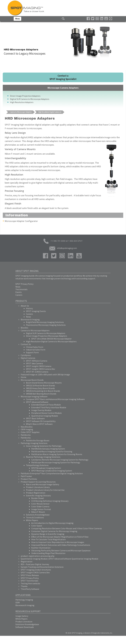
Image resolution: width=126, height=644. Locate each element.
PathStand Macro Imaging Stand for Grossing (52, 451)
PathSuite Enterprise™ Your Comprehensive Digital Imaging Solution (52, 473)
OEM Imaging (27, 429)
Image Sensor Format (41, 509)
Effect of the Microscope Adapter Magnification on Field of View (60, 537)
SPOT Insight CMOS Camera (39, 366)
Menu (17, 19)
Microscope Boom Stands (32, 380)
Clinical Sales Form (35, 347)
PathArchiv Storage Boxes (38, 440)
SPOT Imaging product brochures (36, 570)
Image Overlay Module (41, 410)
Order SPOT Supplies (30, 432)
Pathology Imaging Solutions (34, 443)
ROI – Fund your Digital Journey (35, 564)
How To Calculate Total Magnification (48, 539)
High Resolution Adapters (22, 102)
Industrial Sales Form (36, 350)
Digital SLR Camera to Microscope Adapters (30, 99)
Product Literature (24, 622)
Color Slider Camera (40, 506)
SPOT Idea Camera (34, 363)
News (18, 287)
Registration (27, 561)
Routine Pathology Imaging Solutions (43, 457)
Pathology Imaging (24, 600)
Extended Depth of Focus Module (46, 405)
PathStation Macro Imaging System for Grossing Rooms (57, 454)
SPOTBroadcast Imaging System (46, 468)
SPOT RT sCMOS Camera (37, 372)
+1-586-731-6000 (54, 241)
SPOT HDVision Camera (37, 361)
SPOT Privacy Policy (24, 284)
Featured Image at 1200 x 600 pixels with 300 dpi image (45, 374)
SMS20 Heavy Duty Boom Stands (40, 388)
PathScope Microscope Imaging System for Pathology (56, 462)
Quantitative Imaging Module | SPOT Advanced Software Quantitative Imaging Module (59, 559)
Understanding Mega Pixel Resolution (48, 553)
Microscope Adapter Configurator (21, 221)
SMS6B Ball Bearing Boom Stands (41, 394)
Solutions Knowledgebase (38, 515)
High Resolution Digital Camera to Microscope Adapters (51, 341)
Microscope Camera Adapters (63, 88)
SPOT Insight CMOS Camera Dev (40, 369)
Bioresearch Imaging (30, 319)
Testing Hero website (30, 583)
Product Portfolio (29, 479)
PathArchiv (26, 435)
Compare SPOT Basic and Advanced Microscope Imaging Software (55, 399)
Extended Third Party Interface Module (49, 407)
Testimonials (21, 289)
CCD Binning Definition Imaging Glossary (50, 501)
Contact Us (26, 344)
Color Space (37, 526)
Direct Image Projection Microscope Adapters (47, 336)
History (29, 308)
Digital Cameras (28, 358)
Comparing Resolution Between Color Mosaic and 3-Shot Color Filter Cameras (67, 528)
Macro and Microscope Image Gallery (43, 484)
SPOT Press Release (30, 575)
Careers (19, 295)
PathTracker (26, 476)
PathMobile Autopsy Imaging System (48, 449)
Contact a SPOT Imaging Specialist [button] (63, 77)
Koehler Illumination (41, 548)
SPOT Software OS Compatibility (41, 421)
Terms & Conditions (35, 517)
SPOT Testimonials (30, 581)
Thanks (24, 586)
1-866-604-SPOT (75, 241)
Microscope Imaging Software (34, 396)
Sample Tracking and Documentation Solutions (42, 567)
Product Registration (36, 493)
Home (24, 377)
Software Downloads (25, 627)
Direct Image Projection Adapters (25, 96)
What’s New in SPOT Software (39, 424)
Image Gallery (22, 616)
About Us (25, 306)
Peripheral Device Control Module (46, 413)
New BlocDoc (27, 427)
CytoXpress (26, 355)
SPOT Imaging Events (36, 311)
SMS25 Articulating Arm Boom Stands (43, 391)
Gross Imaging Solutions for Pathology (44, 446)
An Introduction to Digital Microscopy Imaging (52, 523)
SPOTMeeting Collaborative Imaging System (52, 471)
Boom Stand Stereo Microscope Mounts (44, 383)
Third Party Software (30, 589)
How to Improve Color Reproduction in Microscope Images (58, 542)
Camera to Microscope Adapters (35, 330)
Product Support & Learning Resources (38, 482)
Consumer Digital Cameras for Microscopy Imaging (54, 531)
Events (19, 292)
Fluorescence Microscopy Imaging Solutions (46, 325)
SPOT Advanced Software (37, 402)
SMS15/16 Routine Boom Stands (40, 385)
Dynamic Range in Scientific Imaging (48, 534)
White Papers (32, 520)
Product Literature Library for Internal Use (45, 490)
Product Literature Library (38, 487)
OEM (18, 602)
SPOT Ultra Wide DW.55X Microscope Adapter (51, 339)
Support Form (32, 352)
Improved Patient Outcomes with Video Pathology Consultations (61, 545)
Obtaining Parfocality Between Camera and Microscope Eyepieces (61, 551)
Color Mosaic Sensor (40, 504)
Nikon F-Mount (38, 512)
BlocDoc (24, 328)
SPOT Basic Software (35, 418)
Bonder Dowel (38, 498)
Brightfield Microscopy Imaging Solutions (45, 322)
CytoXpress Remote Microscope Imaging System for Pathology (60, 460)
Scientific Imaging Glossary (38, 495)
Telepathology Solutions (37, 465)
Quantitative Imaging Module (45, 416)
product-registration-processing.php (38, 556)
